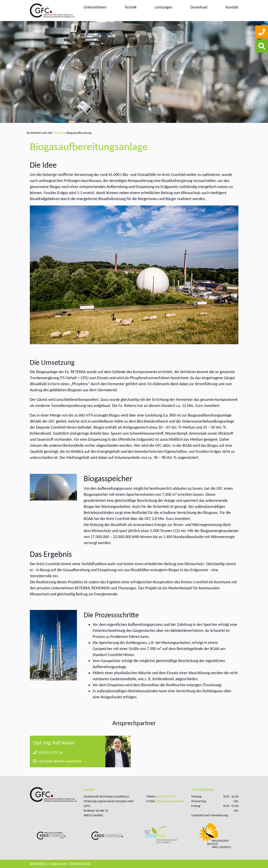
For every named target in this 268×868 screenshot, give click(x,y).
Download (199, 7)
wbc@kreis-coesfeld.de (170, 801)
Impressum (58, 864)
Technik (131, 7)
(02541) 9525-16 (48, 752)
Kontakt (232, 7)
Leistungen (163, 7)
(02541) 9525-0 (166, 796)
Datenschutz (81, 864)
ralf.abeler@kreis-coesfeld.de (57, 761)
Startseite (38, 864)
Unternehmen (95, 7)
